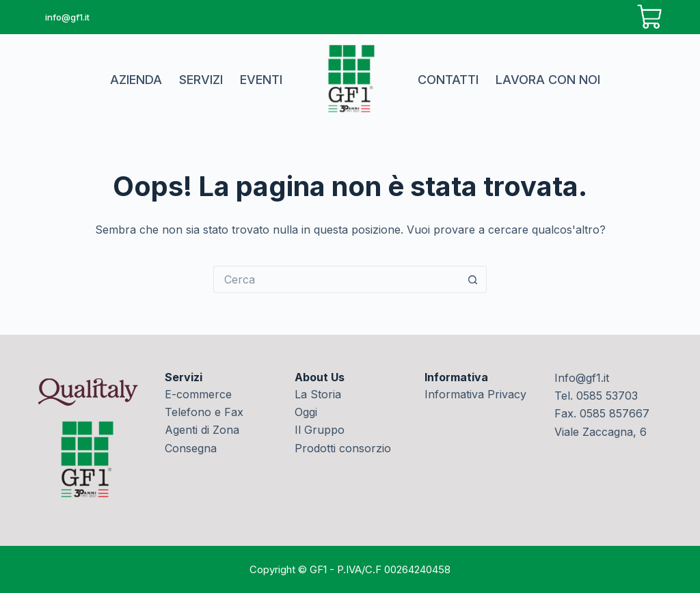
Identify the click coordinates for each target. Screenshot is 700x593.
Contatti (448, 80)
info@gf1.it (67, 17)
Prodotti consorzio (343, 448)
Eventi (261, 80)
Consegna (191, 448)
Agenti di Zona (202, 430)
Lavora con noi (548, 80)
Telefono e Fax (204, 412)
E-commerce (198, 394)
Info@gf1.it (582, 378)
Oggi (306, 412)
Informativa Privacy (475, 394)
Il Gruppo (320, 430)
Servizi (201, 80)
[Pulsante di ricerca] (473, 279)
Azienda (136, 80)
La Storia (318, 394)
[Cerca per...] (336, 279)
